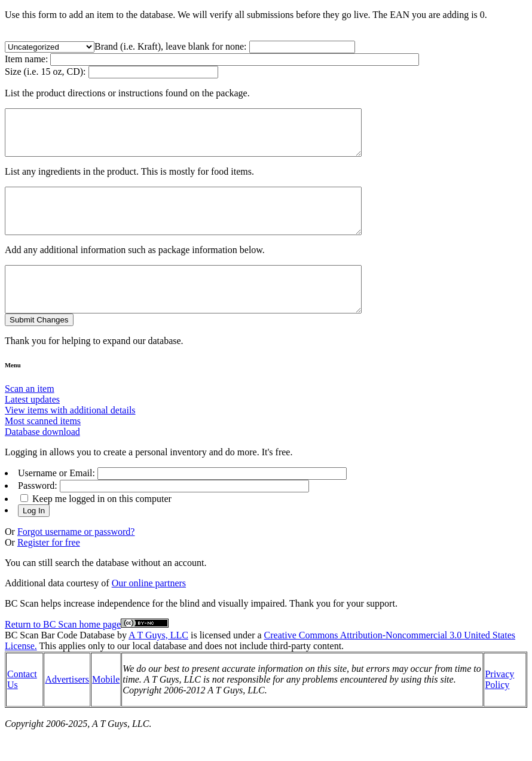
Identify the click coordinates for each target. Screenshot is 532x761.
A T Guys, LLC (158, 662)
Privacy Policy (499, 706)
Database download (42, 459)
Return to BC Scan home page (63, 651)
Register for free (49, 569)
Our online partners (149, 610)
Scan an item (30, 415)
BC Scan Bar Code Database (60, 662)
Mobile (106, 706)
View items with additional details (70, 437)
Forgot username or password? (76, 558)
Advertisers (67, 706)
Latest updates (32, 426)
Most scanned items (43, 448)
